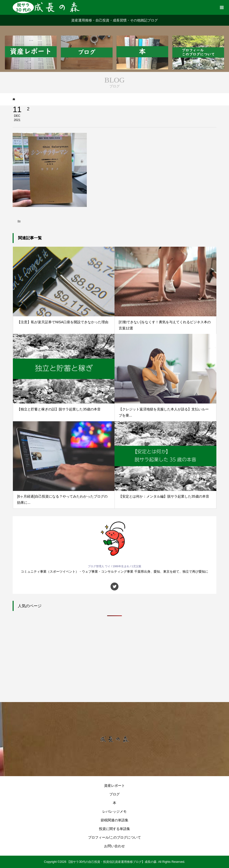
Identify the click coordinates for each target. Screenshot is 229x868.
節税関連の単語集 (114, 820)
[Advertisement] (114, 658)
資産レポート (114, 786)
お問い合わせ (114, 846)
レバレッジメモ (114, 811)
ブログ (114, 794)
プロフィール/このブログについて (114, 837)
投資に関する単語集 (114, 829)
